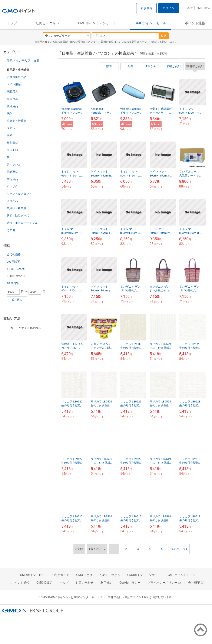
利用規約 (106, 583)
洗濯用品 (12, 106)
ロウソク (12, 186)
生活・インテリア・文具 (23, 61)
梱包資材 (12, 143)
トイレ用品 (14, 84)
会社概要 (196, 583)
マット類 (12, 150)
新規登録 (146, 8)
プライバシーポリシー (164, 583)
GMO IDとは (84, 575)
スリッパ (12, 201)
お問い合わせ (85, 583)
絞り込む (17, 300)
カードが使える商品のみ (23, 328)
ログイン (169, 8)
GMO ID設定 (203, 8)
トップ (12, 23)
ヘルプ (189, 8)
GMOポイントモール (150, 23)
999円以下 (13, 262)
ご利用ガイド (60, 575)
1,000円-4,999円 (17, 269)
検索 (164, 36)
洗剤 (10, 114)
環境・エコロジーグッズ (22, 223)
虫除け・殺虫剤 (16, 208)
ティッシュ (14, 164)
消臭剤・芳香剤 (16, 121)
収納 (10, 135)
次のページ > (179, 549)
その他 (11, 230)
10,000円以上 (15, 283)
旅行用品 (12, 179)
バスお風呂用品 (16, 77)
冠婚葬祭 (12, 172)
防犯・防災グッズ (18, 216)
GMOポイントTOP (32, 575)
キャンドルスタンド (19, 194)
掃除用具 (12, 99)
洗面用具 (12, 92)
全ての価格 (14, 254)
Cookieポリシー (130, 583)
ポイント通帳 (195, 23)
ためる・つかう (47, 23)
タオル (11, 128)
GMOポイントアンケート (97, 23)
